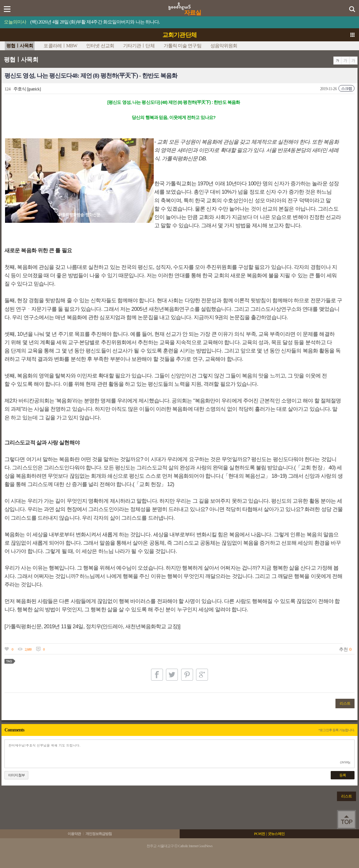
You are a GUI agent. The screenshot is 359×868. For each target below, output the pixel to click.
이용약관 (74, 834)
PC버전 (259, 834)
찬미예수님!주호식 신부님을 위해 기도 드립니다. (179, 754)
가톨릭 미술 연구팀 (182, 46)
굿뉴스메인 (276, 834)
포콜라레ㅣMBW (60, 46)
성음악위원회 (224, 46)
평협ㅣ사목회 (20, 46)
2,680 (28, 649)
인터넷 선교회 (100, 46)
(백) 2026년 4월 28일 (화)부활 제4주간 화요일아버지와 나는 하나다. (95, 22)
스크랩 (346, 88)
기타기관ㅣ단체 (139, 46)
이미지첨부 (16, 775)
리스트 (345, 703)
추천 (343, 649)
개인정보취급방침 (99, 834)
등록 (343, 775)
